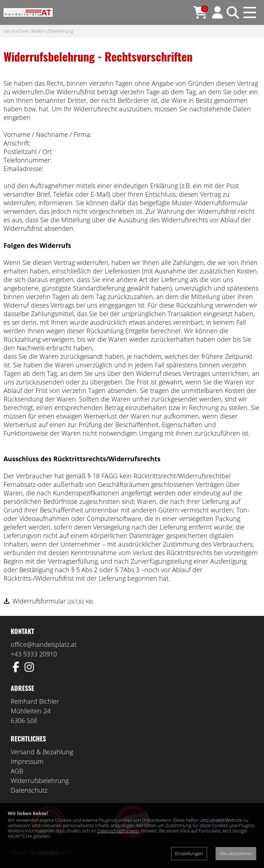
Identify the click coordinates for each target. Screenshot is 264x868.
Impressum (27, 761)
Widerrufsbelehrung (52, 31)
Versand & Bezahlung (42, 752)
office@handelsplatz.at (44, 644)
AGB (17, 771)
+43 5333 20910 (34, 654)
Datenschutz (29, 790)
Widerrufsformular (53, 601)
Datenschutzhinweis (118, 831)
